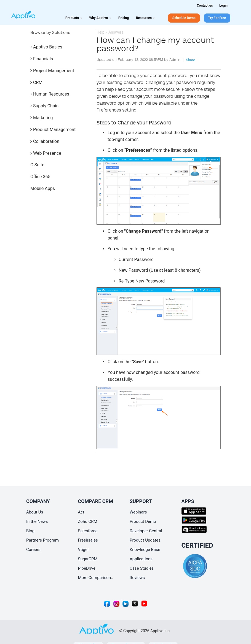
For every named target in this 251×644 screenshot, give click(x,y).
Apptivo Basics (46, 47)
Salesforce (88, 531)
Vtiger (84, 550)
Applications (141, 559)
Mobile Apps (43, 188)
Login (223, 6)
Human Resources (50, 94)
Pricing (124, 18)
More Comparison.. (96, 578)
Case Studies (142, 568)
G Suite (37, 165)
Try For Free (217, 18)
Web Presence (46, 153)
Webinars (138, 512)
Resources (145, 18)
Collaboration (45, 141)
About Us (35, 512)
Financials (42, 59)
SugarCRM (88, 559)
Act (81, 512)
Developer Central (146, 531)
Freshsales (88, 540)
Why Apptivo (100, 18)
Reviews (137, 578)
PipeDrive (87, 568)
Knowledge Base (145, 550)
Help (101, 32)
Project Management (52, 71)
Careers (33, 550)
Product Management (53, 130)
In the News (37, 521)
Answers (116, 32)
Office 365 (40, 177)
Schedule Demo (184, 18)
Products (74, 18)
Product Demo (143, 521)
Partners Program (42, 540)
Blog (30, 531)
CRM (36, 82)
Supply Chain (44, 106)
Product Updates (145, 540)
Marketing (42, 118)
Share (190, 60)
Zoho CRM (88, 521)
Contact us (205, 6)
